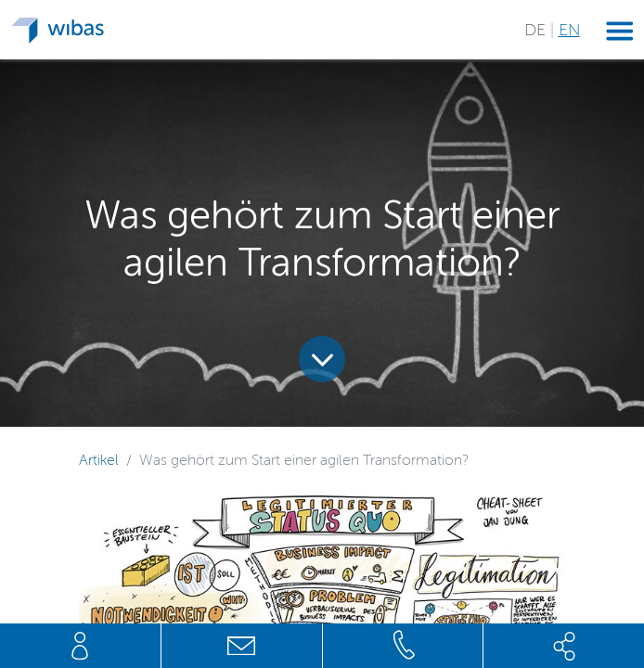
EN (569, 30)
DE (537, 30)
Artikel (99, 460)
